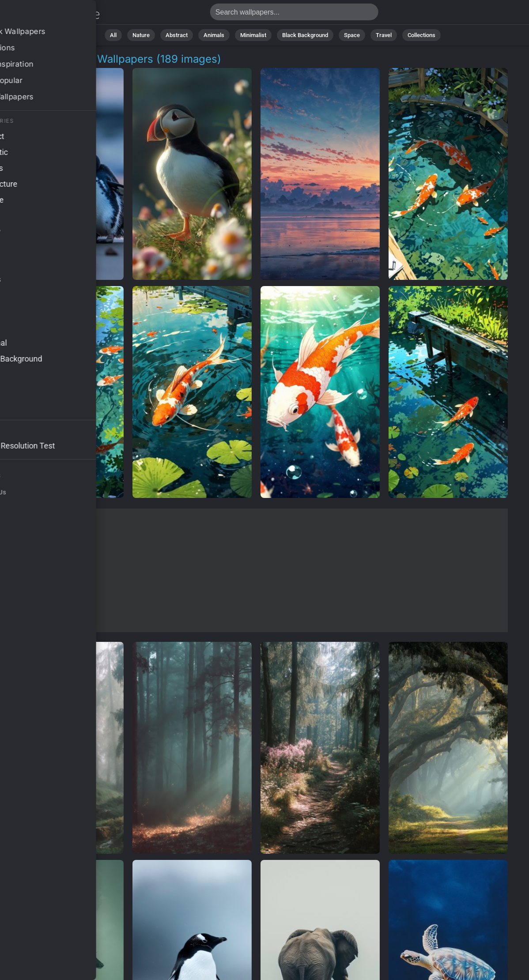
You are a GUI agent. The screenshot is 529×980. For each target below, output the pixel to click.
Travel (384, 35)
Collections (421, 35)
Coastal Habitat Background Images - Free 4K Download (53, 14)
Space (352, 35)
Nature (141, 35)
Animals (214, 35)
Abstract (177, 35)
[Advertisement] (256, 570)
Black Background (305, 35)
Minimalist (253, 35)
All (113, 35)
